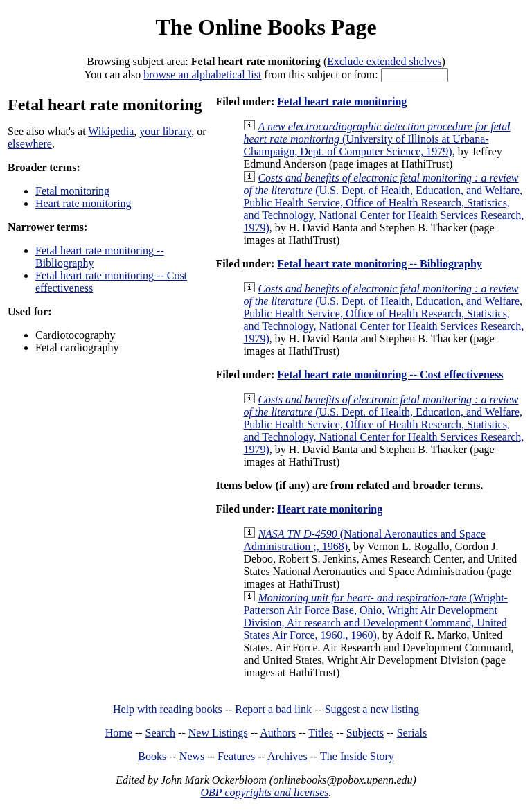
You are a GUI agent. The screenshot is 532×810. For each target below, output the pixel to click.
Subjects (365, 733)
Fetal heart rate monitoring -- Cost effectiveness (390, 375)
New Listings (218, 733)
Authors (278, 733)
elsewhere (30, 144)
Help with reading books (168, 709)
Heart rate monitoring (83, 203)
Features (236, 756)
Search (161, 733)
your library (165, 131)
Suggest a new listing (372, 709)
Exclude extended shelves (384, 61)
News (192, 756)
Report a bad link (273, 709)
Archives (287, 756)
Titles (321, 733)
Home (119, 733)
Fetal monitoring (72, 191)
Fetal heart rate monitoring (342, 102)
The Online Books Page (266, 27)
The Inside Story (357, 756)
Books (152, 756)
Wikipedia (111, 131)
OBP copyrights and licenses (264, 792)
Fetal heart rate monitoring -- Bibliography (380, 264)
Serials (412, 733)
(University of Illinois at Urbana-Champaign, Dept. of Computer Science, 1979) (376, 139)
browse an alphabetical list (202, 74)
